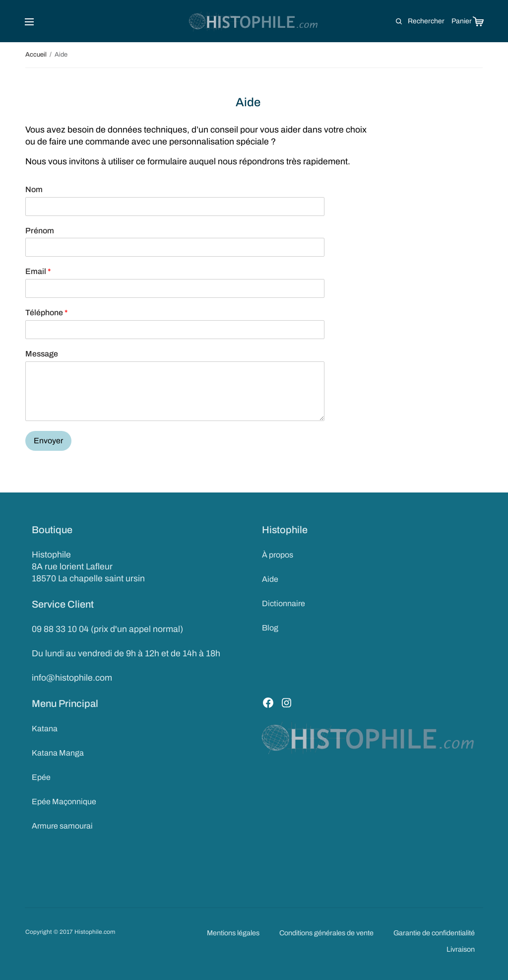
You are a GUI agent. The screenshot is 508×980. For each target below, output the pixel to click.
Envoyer (48, 441)
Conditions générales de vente (326, 933)
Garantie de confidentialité (434, 933)
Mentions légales (233, 933)
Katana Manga (58, 753)
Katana (45, 729)
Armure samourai (62, 826)
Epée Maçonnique (64, 802)
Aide (270, 579)
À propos (278, 555)
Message (42, 354)
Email (38, 271)
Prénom (40, 231)
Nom (34, 189)
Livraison (461, 949)
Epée (41, 777)
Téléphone (47, 313)
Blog (270, 628)
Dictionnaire (284, 603)
